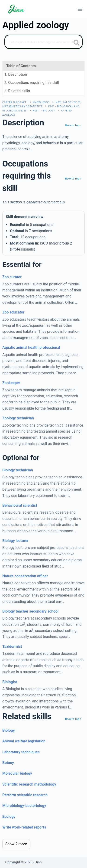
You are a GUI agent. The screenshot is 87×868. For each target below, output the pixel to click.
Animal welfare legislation (24, 741)
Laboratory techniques (21, 752)
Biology (9, 730)
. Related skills (17, 91)
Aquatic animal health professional (31, 348)
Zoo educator (13, 312)
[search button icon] (77, 43)
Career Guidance (14, 102)
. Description (16, 74)
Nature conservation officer (25, 576)
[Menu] (80, 9)
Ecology (9, 817)
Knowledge (41, 102)
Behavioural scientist (20, 505)
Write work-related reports (24, 827)
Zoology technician (18, 418)
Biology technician (18, 470)
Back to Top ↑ (73, 125)
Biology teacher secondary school (30, 611)
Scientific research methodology (29, 784)
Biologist (10, 682)
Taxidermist (12, 647)
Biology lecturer (15, 541)
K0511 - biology (44, 110)
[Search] (43, 42)
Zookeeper (11, 383)
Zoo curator (12, 277)
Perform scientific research (25, 795)
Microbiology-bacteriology (24, 806)
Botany (8, 763)
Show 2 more (16, 844)
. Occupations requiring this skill (32, 83)
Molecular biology (17, 773)
